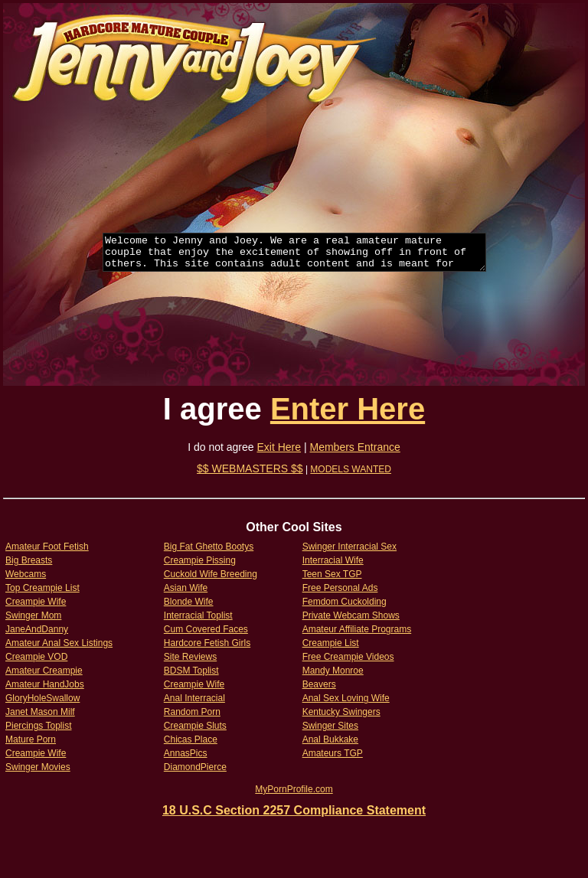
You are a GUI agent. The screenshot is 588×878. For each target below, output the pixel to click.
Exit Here (279, 447)
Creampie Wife (36, 602)
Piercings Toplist (38, 726)
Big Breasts (29, 560)
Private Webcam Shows (351, 615)
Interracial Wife (333, 560)
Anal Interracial (194, 698)
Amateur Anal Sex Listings (59, 643)
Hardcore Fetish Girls (207, 643)
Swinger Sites (330, 726)
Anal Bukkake (330, 739)
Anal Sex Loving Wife (346, 698)
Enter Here (348, 409)
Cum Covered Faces (206, 629)
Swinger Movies (38, 767)
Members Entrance (355, 447)
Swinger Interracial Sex (350, 547)
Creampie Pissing (200, 560)
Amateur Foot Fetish (47, 547)
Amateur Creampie (44, 671)
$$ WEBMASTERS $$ (250, 468)
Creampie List (331, 643)
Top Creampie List (42, 588)
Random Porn (192, 712)
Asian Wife (186, 588)
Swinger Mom (33, 615)
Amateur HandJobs (45, 684)
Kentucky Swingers (341, 712)
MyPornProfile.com (294, 789)
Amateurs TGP (333, 753)
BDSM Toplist (191, 671)
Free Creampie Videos (348, 657)
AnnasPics (186, 753)
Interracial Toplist (198, 615)
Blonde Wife (189, 602)
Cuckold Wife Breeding (211, 574)
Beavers (319, 684)
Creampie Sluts (195, 726)
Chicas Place (191, 739)
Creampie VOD (36, 657)
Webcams (26, 574)
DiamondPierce (195, 767)
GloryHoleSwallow (42, 698)
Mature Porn (31, 739)
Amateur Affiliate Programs (357, 629)
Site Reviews (190, 657)
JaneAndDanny (37, 629)
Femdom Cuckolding (345, 602)
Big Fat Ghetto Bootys (209, 547)
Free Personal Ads (340, 588)
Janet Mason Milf (40, 712)
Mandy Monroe (333, 671)
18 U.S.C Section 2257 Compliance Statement (294, 810)
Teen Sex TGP (332, 574)
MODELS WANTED (351, 469)
